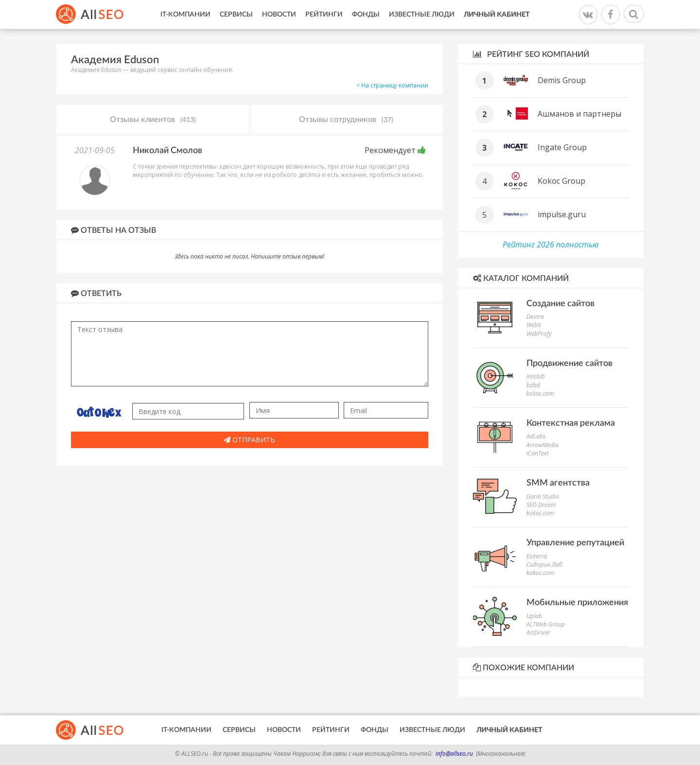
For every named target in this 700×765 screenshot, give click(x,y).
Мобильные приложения (577, 603)
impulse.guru (562, 214)
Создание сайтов (560, 304)
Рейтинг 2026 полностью (551, 244)
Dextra (535, 317)
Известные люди (422, 15)
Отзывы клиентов (153, 120)
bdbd (533, 385)
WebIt (534, 325)
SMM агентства (558, 483)
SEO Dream (541, 505)
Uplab (534, 616)
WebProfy (539, 334)
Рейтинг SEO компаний (531, 54)
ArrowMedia (542, 445)
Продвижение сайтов (569, 364)
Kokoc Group (561, 181)
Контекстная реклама (571, 423)
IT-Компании (185, 15)
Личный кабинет (497, 15)
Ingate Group (562, 147)
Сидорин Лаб (544, 565)
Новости (279, 15)
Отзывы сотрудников (346, 120)
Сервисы (236, 15)
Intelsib (536, 376)
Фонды (366, 15)
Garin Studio (543, 496)
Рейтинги (324, 15)
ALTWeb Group (546, 624)
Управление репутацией (575, 543)
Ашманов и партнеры (579, 114)
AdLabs (536, 436)
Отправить (249, 440)
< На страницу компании (392, 85)
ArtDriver (538, 633)
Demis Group (562, 80)
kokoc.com (540, 393)
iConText (538, 453)
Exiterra (537, 556)
